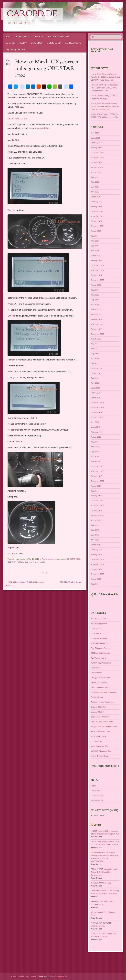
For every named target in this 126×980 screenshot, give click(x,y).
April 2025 (95, 192)
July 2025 (95, 177)
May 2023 (95, 300)
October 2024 (96, 221)
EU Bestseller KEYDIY (16, 43)
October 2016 (96, 510)
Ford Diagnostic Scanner (101, 648)
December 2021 (97, 368)
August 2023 (96, 285)
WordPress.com (60, 976)
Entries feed (96, 791)
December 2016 (97, 501)
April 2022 (95, 358)
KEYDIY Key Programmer (101, 663)
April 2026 (95, 133)
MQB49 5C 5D (54, 43)
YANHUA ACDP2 (73, 43)
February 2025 (97, 202)
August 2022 (96, 339)
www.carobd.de (42, 128)
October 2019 (96, 412)
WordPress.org (97, 800)
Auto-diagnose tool (49, 559)
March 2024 (95, 256)
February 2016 (97, 550)
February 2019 (97, 432)
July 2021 (95, 378)
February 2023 (97, 314)
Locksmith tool (96, 673)
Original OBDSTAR (98, 707)
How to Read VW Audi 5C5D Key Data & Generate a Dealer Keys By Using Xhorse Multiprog (105, 106)
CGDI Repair (96, 629)
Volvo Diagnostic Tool (99, 746)
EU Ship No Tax (23, 37)
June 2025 (95, 182)
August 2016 (96, 520)
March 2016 (95, 545)
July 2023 (95, 290)
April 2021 (95, 383)
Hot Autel (39, 37)
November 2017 (97, 471)
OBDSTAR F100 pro (17, 119)
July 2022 (95, 344)
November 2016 (97, 506)
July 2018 (95, 442)
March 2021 (95, 388)
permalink (40, 562)
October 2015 (96, 569)
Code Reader (96, 633)
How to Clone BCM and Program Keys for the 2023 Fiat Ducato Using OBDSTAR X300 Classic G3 (105, 77)
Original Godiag (97, 697)
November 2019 (97, 408)
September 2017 (97, 481)
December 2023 (97, 265)
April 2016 (95, 540)
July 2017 (95, 491)
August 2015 (96, 579)
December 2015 (97, 559)
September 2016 (97, 515)
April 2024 (95, 251)
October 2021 (96, 373)
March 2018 (95, 461)
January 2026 (96, 148)
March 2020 (95, 398)
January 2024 (96, 260)
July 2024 (95, 236)
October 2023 (96, 275)
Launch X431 (96, 668)
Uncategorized (97, 741)
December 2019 (97, 403)
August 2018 (96, 437)
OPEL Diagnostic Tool (99, 687)
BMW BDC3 (37, 43)
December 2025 (97, 153)
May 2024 (95, 246)
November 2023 (97, 270)
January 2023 (96, 319)
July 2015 (95, 584)
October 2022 (96, 329)
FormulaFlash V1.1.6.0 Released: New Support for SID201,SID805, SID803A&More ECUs (104, 88)
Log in (93, 786)
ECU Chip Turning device (71, 582)
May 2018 (95, 452)
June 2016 (95, 530)
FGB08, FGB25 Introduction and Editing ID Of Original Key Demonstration (104, 872)
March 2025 (95, 197)
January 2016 (96, 555)
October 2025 (96, 162)
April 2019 (95, 422)
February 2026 (97, 143)
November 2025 (97, 158)
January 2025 (96, 207)
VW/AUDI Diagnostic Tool (101, 751)
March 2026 (95, 138)
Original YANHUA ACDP (100, 717)
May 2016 (95, 535)
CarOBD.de (32, 14)
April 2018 (95, 456)
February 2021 (97, 393)
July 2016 (95, 525)
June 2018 (95, 447)
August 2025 (96, 172)
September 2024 (97, 226)
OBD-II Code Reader (99, 683)
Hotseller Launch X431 (58, 37)
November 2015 (97, 564)
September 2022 (97, 334)
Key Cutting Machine (15, 49)
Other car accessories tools (102, 722)
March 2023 (95, 309)
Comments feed (97, 796)
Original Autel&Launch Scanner (103, 692)
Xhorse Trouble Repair (100, 756)
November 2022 (97, 324)
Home (8, 37)
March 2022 (95, 363)
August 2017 (96, 486)
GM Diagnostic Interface (100, 653)
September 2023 (97, 280)
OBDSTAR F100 (74, 559)
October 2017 (96, 476)
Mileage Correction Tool (100, 678)
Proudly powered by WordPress (23, 976)
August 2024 (96, 231)
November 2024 (97, 216)
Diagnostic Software (99, 638)
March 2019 (95, 427)
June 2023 (95, 295)
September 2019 (97, 417)
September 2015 (97, 574)
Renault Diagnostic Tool (100, 731)
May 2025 (95, 187)
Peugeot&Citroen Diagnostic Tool (104, 727)
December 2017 (97, 466)
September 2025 (97, 167)
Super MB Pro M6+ (98, 736)
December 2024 (97, 211)
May (8, 61)
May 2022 (95, 354)
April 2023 (95, 305)
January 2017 (96, 496)
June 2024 (95, 241)
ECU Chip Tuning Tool (100, 643)
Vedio (97, 825)
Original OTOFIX (97, 712)
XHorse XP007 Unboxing (101, 883)
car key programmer (99, 624)
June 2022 (95, 349)
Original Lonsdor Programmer (103, 702)
